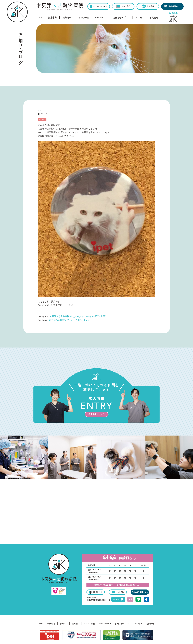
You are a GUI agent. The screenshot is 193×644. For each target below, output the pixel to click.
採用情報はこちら (97, 414)
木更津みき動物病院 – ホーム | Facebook (69, 320)
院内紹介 (67, 18)
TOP (40, 18)
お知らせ (42, 119)
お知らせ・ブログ (121, 18)
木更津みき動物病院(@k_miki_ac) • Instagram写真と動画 (78, 316)
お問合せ (154, 18)
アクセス (140, 18)
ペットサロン (101, 18)
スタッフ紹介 (83, 18)
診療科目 (64, 624)
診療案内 (52, 18)
